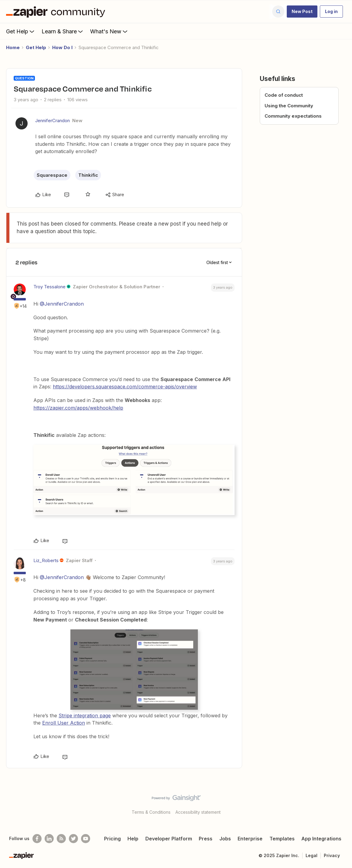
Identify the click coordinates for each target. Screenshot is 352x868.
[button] (302, 12)
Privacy (332, 855)
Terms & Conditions (151, 812)
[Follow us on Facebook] (37, 839)
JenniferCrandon (52, 121)
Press (206, 839)
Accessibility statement (198, 812)
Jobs (225, 839)
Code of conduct (284, 95)
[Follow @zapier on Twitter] (73, 839)
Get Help (21, 31)
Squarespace (52, 175)
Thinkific (88, 175)
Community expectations (293, 116)
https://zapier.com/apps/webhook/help (78, 408)
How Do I (62, 47)
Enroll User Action (64, 723)
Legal (311, 855)
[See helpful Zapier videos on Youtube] (86, 839)
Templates (282, 839)
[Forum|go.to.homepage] (57, 12)
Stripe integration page (85, 716)
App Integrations (321, 839)
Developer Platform (169, 839)
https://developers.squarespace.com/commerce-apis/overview (125, 387)
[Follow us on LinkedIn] (49, 839)
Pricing (112, 839)
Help (133, 839)
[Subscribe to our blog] (61, 839)
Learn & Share (63, 31)
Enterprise (250, 839)
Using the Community (289, 106)
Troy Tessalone (49, 287)
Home (13, 47)
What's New (109, 31)
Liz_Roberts (46, 560)
